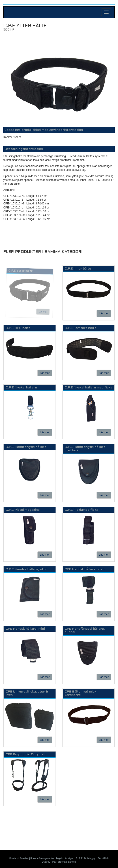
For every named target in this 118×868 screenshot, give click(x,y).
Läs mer (43, 312)
